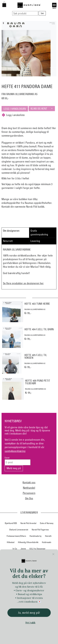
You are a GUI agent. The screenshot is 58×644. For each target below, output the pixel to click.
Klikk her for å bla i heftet (15, 178)
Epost (7, 458)
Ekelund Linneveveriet (19, 530)
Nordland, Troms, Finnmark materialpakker (29, 568)
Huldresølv (47, 542)
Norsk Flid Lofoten (39, 574)
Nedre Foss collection (33, 561)
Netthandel (29, 488)
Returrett (8, 241)
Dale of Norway (47, 523)
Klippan (29, 555)
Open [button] (54, 5)
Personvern (29, 493)
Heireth (48, 536)
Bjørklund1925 (11, 523)
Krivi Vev (40, 555)
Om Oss (29, 498)
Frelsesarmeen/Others (16, 536)
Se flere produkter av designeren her (23, 283)
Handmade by (35, 536)
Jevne (23, 549)
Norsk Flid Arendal (28, 523)
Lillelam (50, 555)
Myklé (18, 561)
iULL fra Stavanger (37, 549)
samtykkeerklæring (15, 451)
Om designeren (11, 231)
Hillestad (11, 542)
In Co (15, 549)
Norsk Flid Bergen (19, 574)
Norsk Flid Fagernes (40, 530)
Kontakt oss (29, 482)
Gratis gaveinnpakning (39, 232)
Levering (35, 241)
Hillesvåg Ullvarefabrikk (28, 542)
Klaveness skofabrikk (14, 555)
